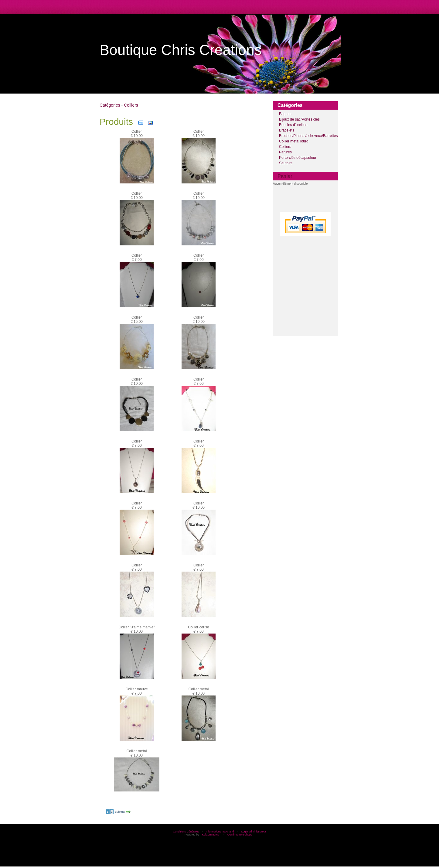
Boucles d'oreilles (293, 125)
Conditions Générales (186, 832)
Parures (285, 152)
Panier (285, 176)
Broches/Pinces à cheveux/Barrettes (308, 136)
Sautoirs (286, 163)
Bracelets (287, 130)
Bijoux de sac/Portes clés (299, 119)
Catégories (110, 105)
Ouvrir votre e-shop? (240, 835)
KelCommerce (211, 835)
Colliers (285, 147)
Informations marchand (220, 832)
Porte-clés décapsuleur (298, 158)
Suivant (120, 812)
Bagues (285, 114)
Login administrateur (254, 832)
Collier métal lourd (294, 141)
